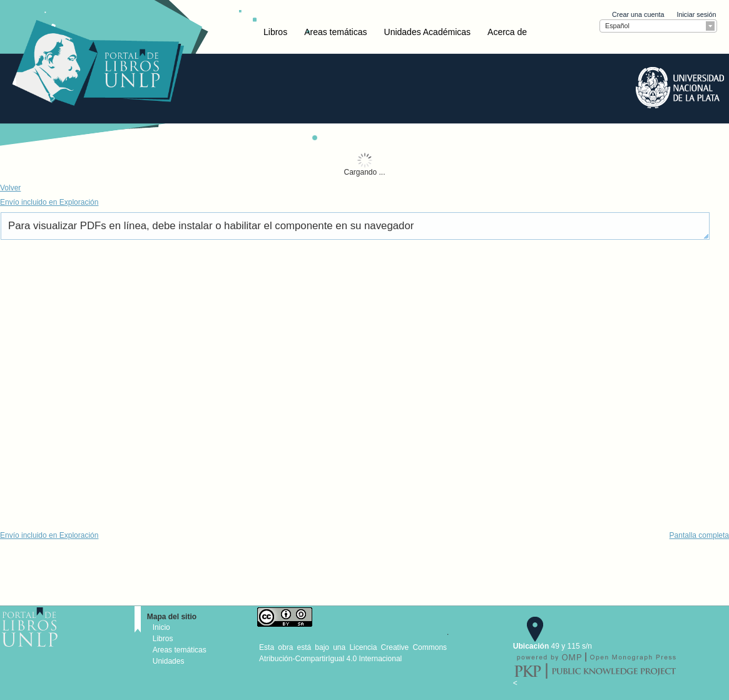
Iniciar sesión (696, 14)
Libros (275, 32)
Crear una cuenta (638, 14)
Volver (10, 188)
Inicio (161, 627)
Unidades (169, 661)
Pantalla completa (699, 535)
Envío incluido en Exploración (49, 202)
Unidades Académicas (428, 32)
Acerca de (507, 32)
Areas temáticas (335, 32)
